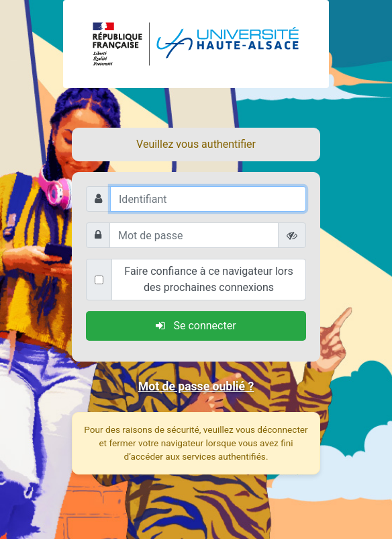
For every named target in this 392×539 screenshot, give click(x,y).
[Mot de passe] (194, 235)
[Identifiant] (208, 199)
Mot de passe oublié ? (196, 386)
